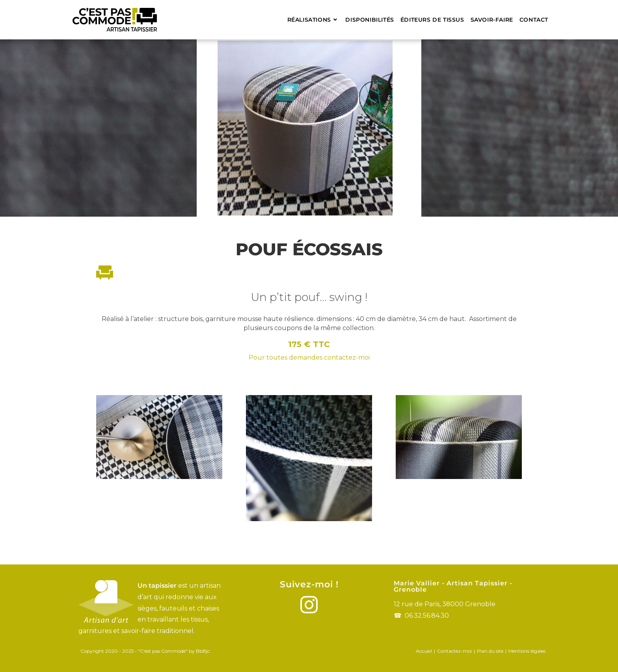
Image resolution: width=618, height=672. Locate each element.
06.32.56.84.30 (427, 615)
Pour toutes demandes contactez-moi (309, 357)
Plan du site (490, 651)
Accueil (424, 651)
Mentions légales (527, 651)
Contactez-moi (454, 651)
